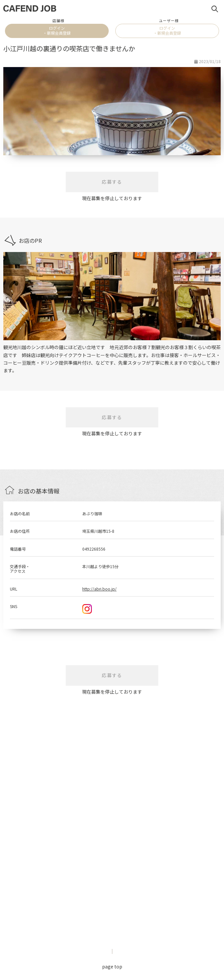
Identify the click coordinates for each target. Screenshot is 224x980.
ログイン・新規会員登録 (57, 30)
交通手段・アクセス (20, 569)
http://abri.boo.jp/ (99, 589)
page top (112, 966)
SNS (14, 606)
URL (14, 589)
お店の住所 (20, 531)
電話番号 (18, 549)
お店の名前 (20, 513)
